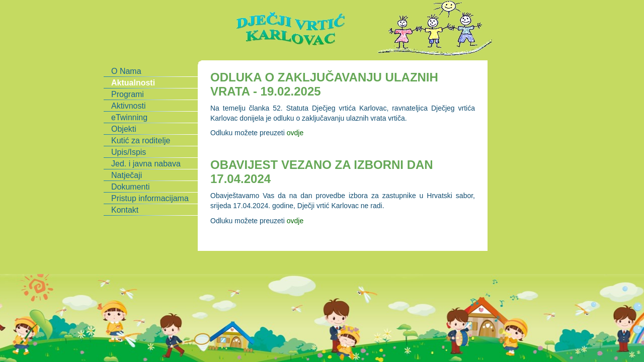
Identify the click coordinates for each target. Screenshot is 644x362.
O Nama (126, 71)
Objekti (124, 129)
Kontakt (125, 210)
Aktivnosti (128, 106)
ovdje (295, 133)
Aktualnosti (133, 83)
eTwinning (129, 117)
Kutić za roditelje (141, 141)
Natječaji (127, 175)
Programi (128, 94)
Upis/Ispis (129, 152)
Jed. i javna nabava (146, 164)
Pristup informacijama (150, 198)
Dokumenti (130, 187)
